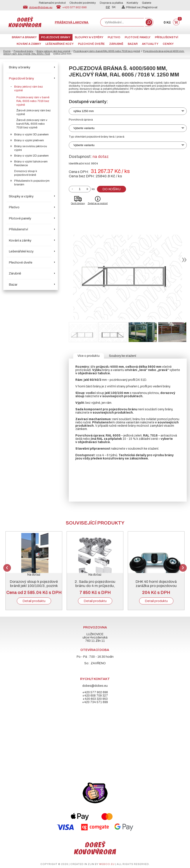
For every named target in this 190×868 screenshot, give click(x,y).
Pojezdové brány (56, 37)
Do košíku (111, 189)
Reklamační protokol (52, 3)
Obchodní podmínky (83, 3)
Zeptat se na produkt (98, 203)
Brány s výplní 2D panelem (31, 156)
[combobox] (122, 22)
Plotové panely (138, 37)
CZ (108, 7)
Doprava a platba (111, 3)
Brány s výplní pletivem (29, 140)
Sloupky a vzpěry (89, 37)
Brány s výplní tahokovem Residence (31, 163)
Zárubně (116, 44)
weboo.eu (107, 864)
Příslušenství (167, 37)
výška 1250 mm (84, 111)
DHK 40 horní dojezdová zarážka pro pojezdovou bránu (156, 586)
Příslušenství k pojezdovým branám (32, 183)
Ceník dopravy (78, 203)
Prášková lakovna (72, 22)
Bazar (133, 44)
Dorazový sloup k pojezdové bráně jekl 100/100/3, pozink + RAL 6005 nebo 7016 (34, 586)
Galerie (147, 3)
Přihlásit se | (132, 7)
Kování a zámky (29, 44)
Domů (7, 51)
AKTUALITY (150, 44)
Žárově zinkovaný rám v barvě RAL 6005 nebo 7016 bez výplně (32, 124)
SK (114, 7)
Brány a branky (24, 37)
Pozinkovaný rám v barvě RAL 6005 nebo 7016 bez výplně (107, 51)
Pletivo (114, 37)
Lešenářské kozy (60, 44)
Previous (7, 568)
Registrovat (150, 7)
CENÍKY (168, 44)
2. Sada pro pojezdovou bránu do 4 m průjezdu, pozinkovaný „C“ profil (95, 586)
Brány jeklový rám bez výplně (53, 51)
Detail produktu (34, 601)
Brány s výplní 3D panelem (31, 135)
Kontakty (132, 3)
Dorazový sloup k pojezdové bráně (26, 173)
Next (183, 568)
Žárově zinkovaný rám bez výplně (34, 112)
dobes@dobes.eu (41, 7)
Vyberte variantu (84, 128)
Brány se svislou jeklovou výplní (31, 148)
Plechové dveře (91, 44)
